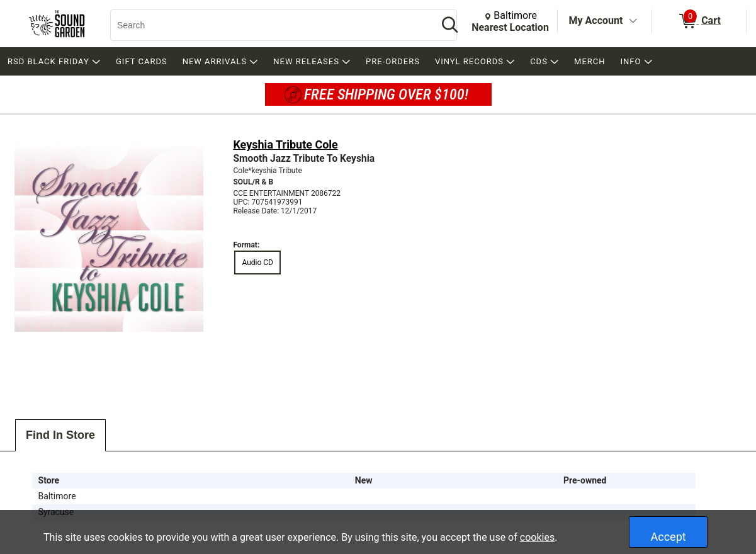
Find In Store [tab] (60, 435)
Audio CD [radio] (257, 263)
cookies (537, 537)
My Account (596, 20)
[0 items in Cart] (699, 21)
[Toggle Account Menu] (633, 21)
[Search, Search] (268, 25)
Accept (669, 537)
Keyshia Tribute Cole (285, 144)
